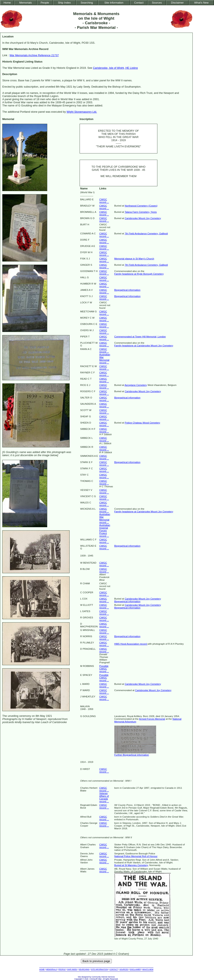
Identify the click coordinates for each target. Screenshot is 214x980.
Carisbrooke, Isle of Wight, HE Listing (115, 68)
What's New (201, 3)
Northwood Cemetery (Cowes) (141, 206)
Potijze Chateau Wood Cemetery (143, 423)
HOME (42, 969)
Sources (157, 3)
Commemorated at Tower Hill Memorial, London (140, 336)
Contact (139, 3)
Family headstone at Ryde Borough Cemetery (139, 274)
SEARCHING (84, 969)
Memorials (25, 3)
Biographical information (127, 290)
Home (7, 3)
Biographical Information (127, 296)
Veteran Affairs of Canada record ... (104, 797)
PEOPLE (62, 969)
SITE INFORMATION (99, 969)
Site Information (114, 3)
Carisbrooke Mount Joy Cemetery (143, 218)
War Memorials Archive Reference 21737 (34, 55)
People (45, 3)
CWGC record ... (104, 201)
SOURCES (124, 969)
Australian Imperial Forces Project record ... (105, 530)
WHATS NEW (148, 969)
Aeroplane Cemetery (136, 385)
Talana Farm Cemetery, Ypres (141, 212)
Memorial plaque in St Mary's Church (134, 258)
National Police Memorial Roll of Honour (136, 856)
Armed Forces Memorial (152, 719)
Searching (87, 3)
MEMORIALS (52, 969)
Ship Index (64, 3)
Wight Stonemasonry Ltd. (82, 112)
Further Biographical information (132, 755)
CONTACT (114, 969)
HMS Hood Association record (131, 644)
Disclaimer (177, 3)
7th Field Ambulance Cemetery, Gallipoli (146, 233)
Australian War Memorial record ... (105, 359)
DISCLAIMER (135, 969)
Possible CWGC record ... (104, 669)
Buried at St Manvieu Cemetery (131, 865)
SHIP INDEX (72, 969)
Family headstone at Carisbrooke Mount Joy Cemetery (144, 345)
